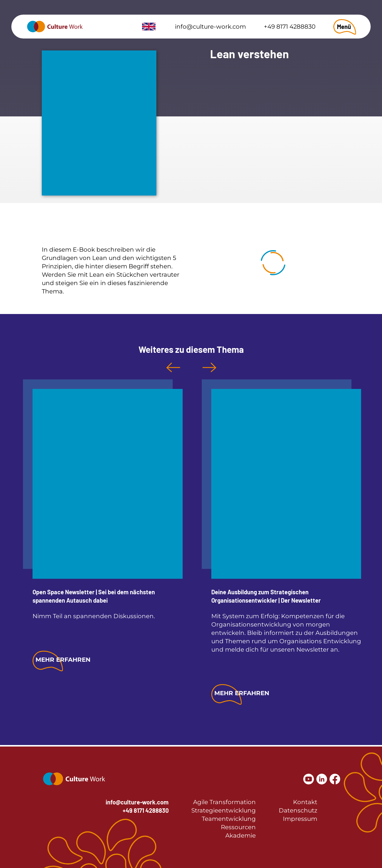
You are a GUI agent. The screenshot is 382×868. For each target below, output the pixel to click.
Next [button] (209, 367)
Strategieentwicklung (224, 810)
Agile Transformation (224, 802)
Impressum (300, 819)
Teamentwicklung (229, 819)
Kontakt (305, 802)
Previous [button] (173, 367)
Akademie (241, 835)
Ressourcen (238, 827)
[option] (103, 526)
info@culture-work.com (210, 27)
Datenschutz (298, 810)
